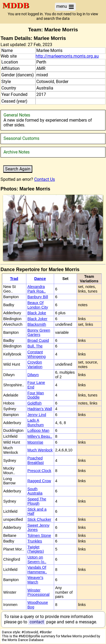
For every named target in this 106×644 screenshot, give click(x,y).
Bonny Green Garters (39, 333)
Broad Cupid (38, 340)
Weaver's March (35, 580)
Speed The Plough (37, 501)
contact (37, 622)
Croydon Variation (35, 364)
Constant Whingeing (37, 354)
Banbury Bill (38, 297)
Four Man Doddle (36, 395)
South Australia (35, 491)
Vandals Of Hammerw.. (37, 570)
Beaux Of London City (38, 305)
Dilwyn (33, 375)
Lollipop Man (38, 430)
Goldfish (35, 403)
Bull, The (35, 346)
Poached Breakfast (36, 460)
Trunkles (35, 541)
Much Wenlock (40, 450)
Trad (14, 279)
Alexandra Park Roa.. (37, 289)
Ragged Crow (39, 481)
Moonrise (35, 442)
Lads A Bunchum (36, 423)
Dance (40, 279)
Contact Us (45, 179)
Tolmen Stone (39, 536)
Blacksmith (37, 324)
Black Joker (37, 319)
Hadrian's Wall (40, 409)
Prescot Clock (39, 471)
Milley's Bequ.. (40, 436)
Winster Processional (38, 592)
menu (65, 7)
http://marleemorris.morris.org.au (67, 56)
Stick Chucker (39, 519)
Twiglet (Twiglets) (36, 549)
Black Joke (37, 313)
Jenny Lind (37, 415)
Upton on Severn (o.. (37, 559)
